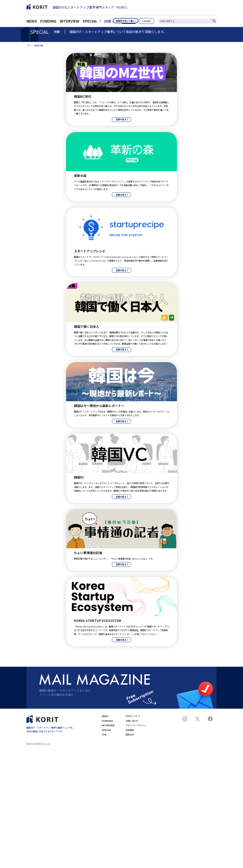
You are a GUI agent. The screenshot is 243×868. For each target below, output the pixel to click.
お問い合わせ (132, 721)
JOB (107, 23)
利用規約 (130, 730)
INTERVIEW (70, 23)
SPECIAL (90, 23)
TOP (28, 45)
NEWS (32, 23)
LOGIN (149, 22)
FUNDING (48, 23)
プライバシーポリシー (136, 725)
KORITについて (133, 716)
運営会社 (130, 734)
